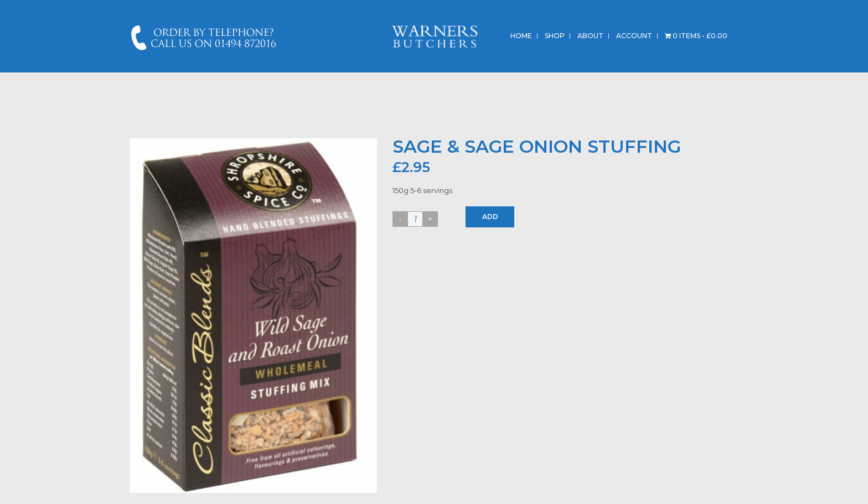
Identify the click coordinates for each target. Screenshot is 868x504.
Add (490, 217)
